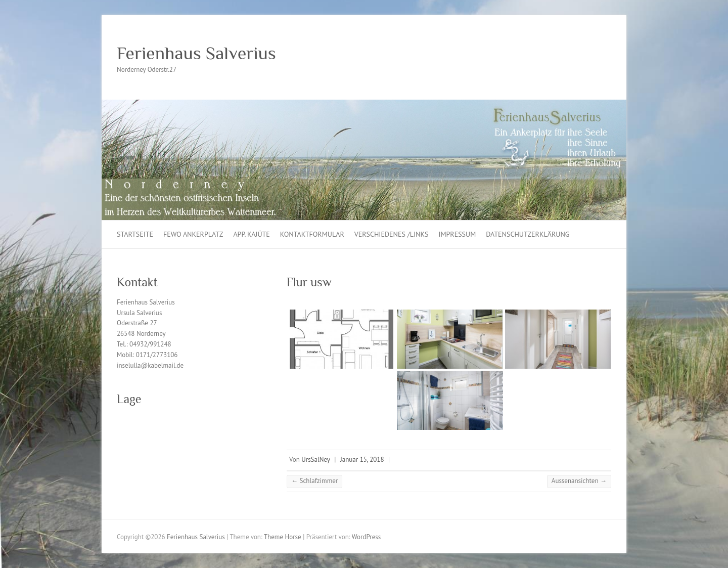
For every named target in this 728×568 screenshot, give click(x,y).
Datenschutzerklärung (528, 234)
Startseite (135, 234)
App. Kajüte (251, 234)
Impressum (457, 234)
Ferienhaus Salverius (196, 53)
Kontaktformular (312, 234)
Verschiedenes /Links (392, 234)
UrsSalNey (316, 460)
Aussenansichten (579, 481)
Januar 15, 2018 (362, 460)
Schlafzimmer (314, 481)
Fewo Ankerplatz (193, 234)
